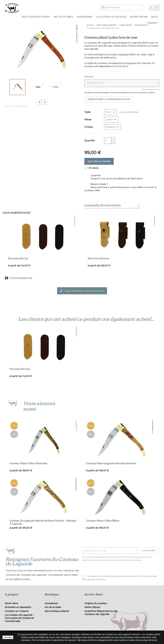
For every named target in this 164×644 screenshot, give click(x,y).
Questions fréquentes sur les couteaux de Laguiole (101, 613)
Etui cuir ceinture (98, 258)
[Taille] (111, 112)
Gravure (89, 77)
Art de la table (53, 607)
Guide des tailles (129, 112)
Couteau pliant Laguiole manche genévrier (111, 463)
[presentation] (108, 569)
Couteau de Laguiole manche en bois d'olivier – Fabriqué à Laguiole (43, 522)
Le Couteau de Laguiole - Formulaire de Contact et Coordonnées (19, 618)
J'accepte (8, 637)
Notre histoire (92, 607)
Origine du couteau (96, 603)
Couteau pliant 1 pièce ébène (102, 520)
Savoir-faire (11, 603)
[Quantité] (108, 141)
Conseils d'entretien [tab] (112, 205)
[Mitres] (111, 120)
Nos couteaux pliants (57, 611)
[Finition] (113, 127)
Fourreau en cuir (18, 258)
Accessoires (51, 603)
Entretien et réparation (18, 607)
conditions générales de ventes (118, 576)
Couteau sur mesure (16, 611)
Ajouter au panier (99, 161)
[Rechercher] (122, 8)
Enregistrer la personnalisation (109, 99)
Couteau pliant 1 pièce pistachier (28, 463)
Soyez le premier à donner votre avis (82, 291)
